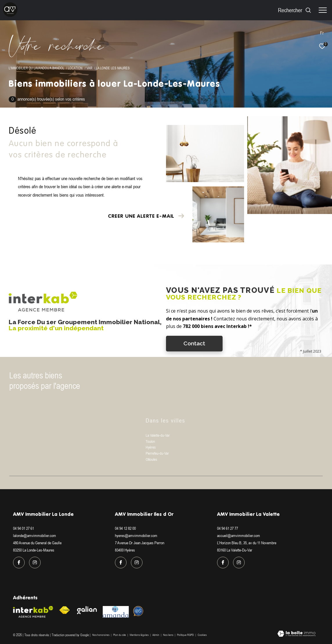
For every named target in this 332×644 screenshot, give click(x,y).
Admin (156, 635)
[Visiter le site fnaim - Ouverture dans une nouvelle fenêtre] (64, 610)
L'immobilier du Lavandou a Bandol (36, 68)
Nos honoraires (101, 635)
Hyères (151, 447)
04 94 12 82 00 (125, 528)
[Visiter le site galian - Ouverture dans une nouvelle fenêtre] (87, 610)
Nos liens (168, 635)
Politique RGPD (185, 635)
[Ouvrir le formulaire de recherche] (295, 10)
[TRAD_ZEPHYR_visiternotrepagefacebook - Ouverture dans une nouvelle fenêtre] (19, 563)
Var (89, 68)
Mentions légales (139, 635)
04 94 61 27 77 (228, 528)
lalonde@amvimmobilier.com (35, 536)
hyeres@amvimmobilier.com (136, 536)
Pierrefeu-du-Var (157, 453)
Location (75, 68)
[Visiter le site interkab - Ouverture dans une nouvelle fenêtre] (33, 612)
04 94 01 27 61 (24, 528)
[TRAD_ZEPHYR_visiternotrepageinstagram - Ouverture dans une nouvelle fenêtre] (35, 563)
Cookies (202, 635)
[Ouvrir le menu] (323, 10)
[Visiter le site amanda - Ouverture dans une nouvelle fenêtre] (116, 612)
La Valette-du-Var (158, 435)
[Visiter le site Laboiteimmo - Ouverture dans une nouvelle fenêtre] (296, 634)
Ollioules (151, 459)
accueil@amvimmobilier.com (239, 536)
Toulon (150, 441)
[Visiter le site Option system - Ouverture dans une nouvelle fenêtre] (138, 611)
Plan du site (120, 635)
